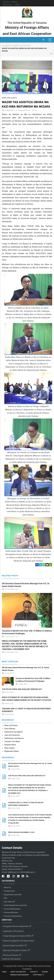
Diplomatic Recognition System (16, 950)
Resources (11, 46)
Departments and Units (13, 895)
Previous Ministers (11, 912)
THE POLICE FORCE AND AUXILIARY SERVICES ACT (22, 689)
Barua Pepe (7, 5)
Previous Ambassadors (13, 916)
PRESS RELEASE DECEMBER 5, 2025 (21, 832)
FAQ (5, 898)
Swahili (15, 2)
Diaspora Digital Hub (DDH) (15, 946)
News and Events (23, 46)
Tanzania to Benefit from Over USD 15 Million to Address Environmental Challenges (27, 632)
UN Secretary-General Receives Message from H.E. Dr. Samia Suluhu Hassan (26, 585)
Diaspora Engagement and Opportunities (18, 941)
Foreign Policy (9, 891)
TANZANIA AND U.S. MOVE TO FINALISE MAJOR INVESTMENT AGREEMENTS (26, 710)
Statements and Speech (13, 732)
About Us (7, 887)
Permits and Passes (12, 955)
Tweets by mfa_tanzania (11, 959)
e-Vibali (17, 5)
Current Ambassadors (12, 909)
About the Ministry (18, 972)
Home (4, 46)
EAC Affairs (9, 902)
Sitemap (45, 972)
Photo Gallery (9, 748)
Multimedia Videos (12, 751)
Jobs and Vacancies (12, 735)
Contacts (34, 972)
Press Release (10, 729)
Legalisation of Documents (13, 931)
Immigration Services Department (17, 926)
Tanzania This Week (12, 741)
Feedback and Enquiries (19, 975)
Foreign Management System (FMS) (18, 936)
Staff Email (38, 975)
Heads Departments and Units (15, 905)
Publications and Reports (14, 738)
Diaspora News (10, 745)
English (6, 2)
